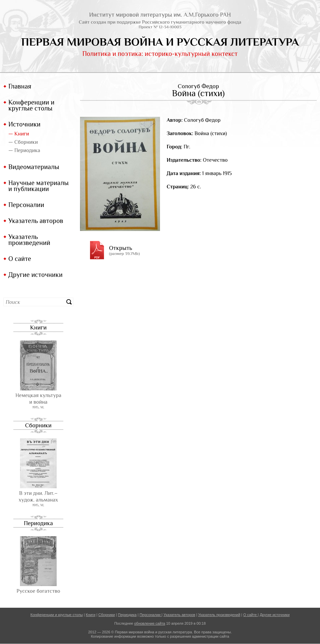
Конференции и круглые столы (31, 105)
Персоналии (26, 205)
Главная (20, 86)
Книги (38, 327)
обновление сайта (149, 623)
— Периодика (24, 150)
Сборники (38, 425)
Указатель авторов (36, 221)
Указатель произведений (29, 240)
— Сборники (23, 142)
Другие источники (35, 275)
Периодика (38, 523)
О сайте (20, 259)
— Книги (19, 134)
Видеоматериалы (34, 167)
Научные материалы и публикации (38, 186)
